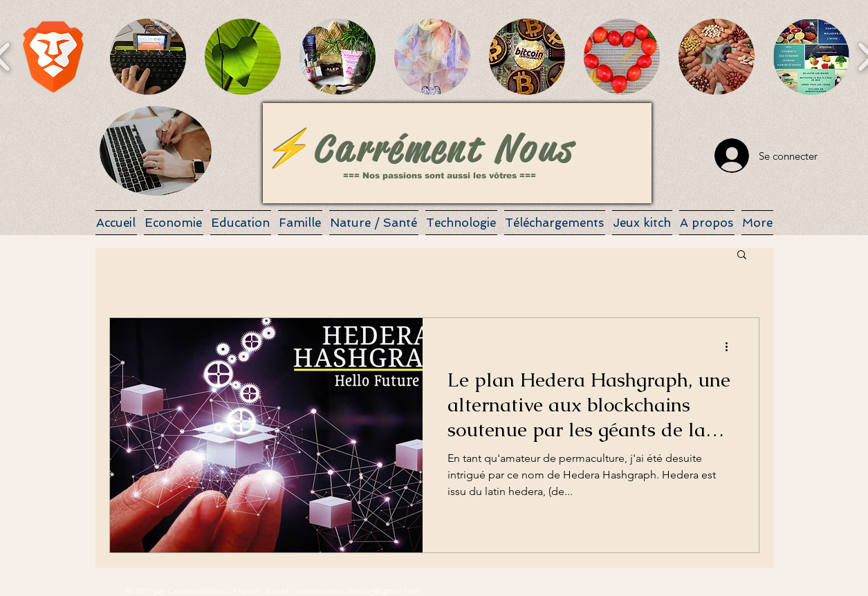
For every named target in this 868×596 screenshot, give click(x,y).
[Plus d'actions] (732, 346)
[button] (53, 57)
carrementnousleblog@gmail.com (357, 591)
